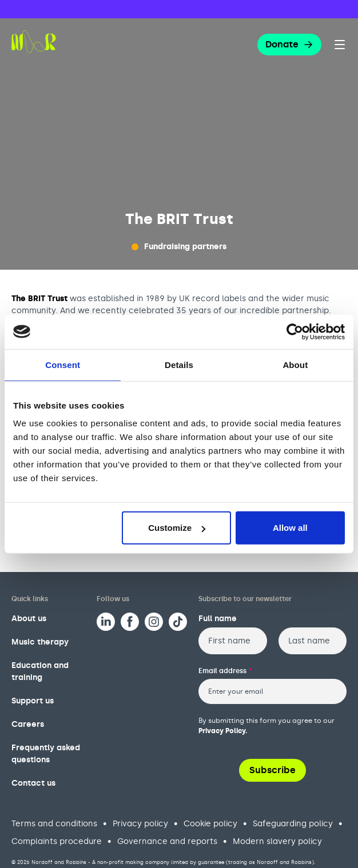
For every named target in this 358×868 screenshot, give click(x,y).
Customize (177, 528)
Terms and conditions (54, 824)
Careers (28, 724)
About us (29, 619)
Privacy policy (140, 824)
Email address (225, 671)
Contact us (33, 783)
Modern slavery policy (277, 841)
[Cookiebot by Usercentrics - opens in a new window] (295, 331)
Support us (33, 701)
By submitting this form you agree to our (266, 726)
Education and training (40, 671)
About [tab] (295, 364)
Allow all (290, 528)
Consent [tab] (63, 364)
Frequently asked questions (46, 754)
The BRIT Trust (39, 299)
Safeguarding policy (293, 824)
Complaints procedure (57, 841)
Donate (289, 44)
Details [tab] (179, 364)
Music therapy (40, 642)
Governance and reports (167, 841)
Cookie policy (210, 824)
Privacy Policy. (223, 731)
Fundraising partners (185, 247)
